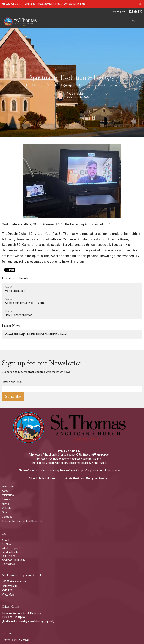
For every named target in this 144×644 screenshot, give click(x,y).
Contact (7, 517)
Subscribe (13, 396)
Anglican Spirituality (14, 560)
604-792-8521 (119, 12)
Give (5, 512)
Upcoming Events (15, 278)
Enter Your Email (12, 382)
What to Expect (11, 548)
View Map (8, 595)
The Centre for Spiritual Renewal (22, 521)
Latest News (11, 326)
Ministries (8, 495)
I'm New (7, 544)
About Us (7, 540)
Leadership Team (12, 552)
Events (6, 499)
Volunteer (8, 508)
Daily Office (8, 564)
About (6, 491)
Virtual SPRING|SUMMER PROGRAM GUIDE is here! (55, 4)
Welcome (8, 486)
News (5, 504)
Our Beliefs (8, 556)
